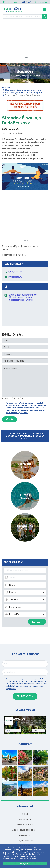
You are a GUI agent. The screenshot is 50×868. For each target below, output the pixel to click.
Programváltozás (25, 840)
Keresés (37, 622)
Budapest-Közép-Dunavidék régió (23, 90)
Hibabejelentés (25, 825)
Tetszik (13, 731)
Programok (39, 93)
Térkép (27, 2)
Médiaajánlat (25, 819)
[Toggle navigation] (44, 9)
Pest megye (11, 93)
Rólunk (25, 814)
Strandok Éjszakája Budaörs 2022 (21, 120)
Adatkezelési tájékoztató (25, 830)
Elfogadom (25, 864)
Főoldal (6, 87)
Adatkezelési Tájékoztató (17, 413)
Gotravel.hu (19, 719)
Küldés (9, 419)
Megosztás (38, 731)
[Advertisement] (25, 40)
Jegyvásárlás (41, 2)
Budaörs (25, 93)
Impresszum (25, 835)
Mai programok (10, 2)
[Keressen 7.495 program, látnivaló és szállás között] (22, 17)
